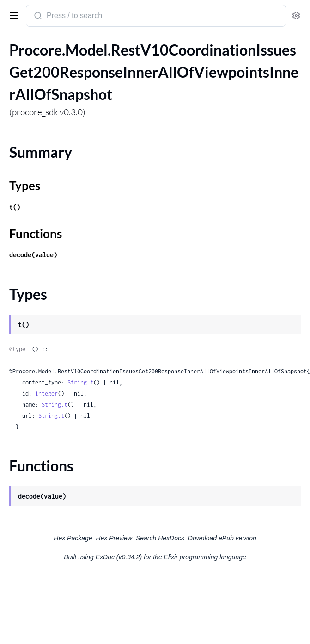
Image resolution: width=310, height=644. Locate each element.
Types (25, 186)
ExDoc (105, 557)
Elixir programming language (205, 557)
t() (15, 207)
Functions (36, 234)
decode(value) (33, 255)
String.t (80, 382)
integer (46, 393)
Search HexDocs (160, 538)
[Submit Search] (37, 17)
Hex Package (73, 538)
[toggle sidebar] (12, 15)
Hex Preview (114, 538)
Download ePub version (222, 538)
